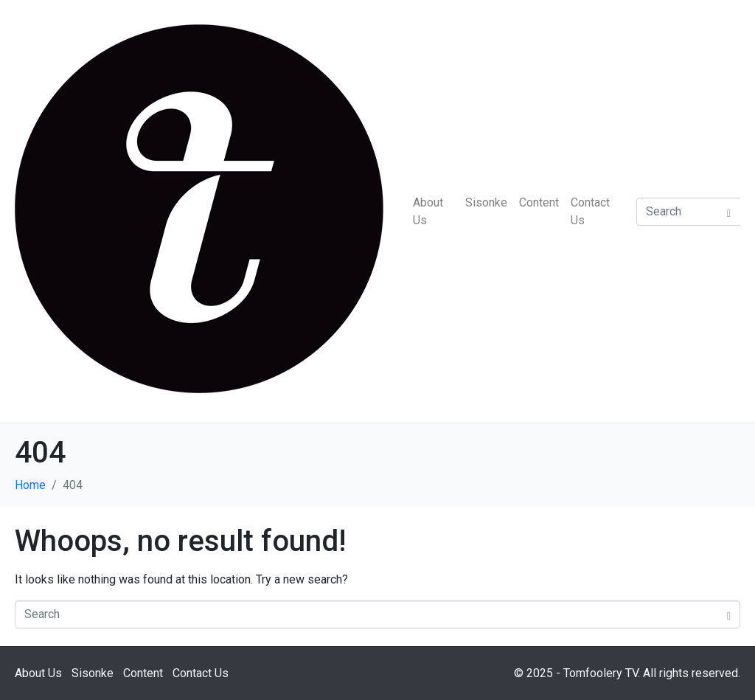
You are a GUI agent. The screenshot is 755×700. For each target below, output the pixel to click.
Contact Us (590, 211)
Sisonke (486, 202)
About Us (428, 211)
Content (539, 202)
